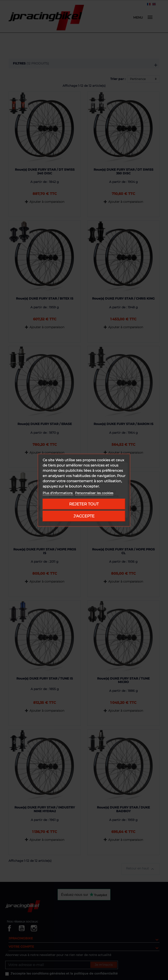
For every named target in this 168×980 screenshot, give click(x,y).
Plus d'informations (58, 493)
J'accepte (84, 516)
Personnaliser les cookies (94, 493)
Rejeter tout (84, 504)
